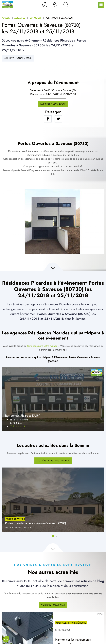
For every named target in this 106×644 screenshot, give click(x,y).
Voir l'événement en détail (18, 58)
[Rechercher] (66, 5)
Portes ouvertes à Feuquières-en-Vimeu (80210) (36, 523)
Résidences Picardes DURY (22, 416)
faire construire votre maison (42, 346)
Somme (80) (35, 18)
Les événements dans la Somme (53, 461)
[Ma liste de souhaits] (45, 5)
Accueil (6, 18)
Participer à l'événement (53, 104)
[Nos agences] (55, 5)
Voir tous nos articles (53, 605)
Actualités (20, 18)
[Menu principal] (101, 5)
